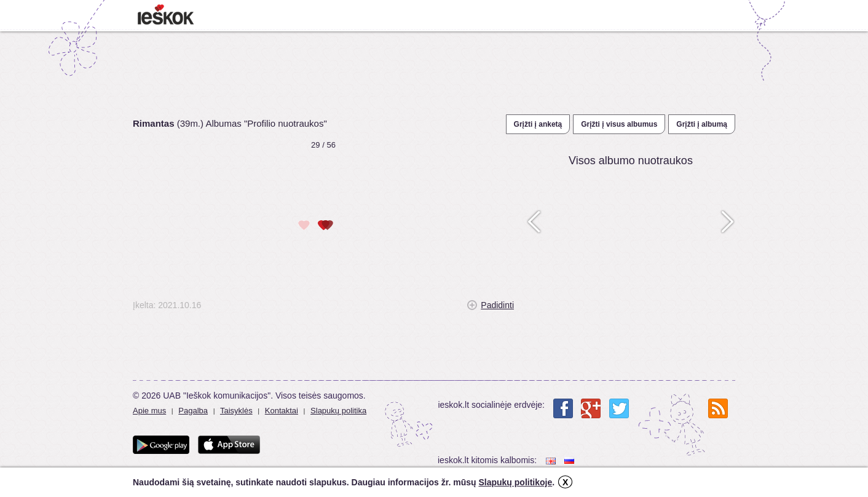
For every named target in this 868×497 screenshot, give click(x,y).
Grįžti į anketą (538, 124)
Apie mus (149, 411)
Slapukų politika (338, 411)
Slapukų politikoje (515, 482)
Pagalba (193, 411)
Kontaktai (282, 411)
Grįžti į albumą (702, 124)
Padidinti (497, 305)
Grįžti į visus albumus (619, 124)
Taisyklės (236, 411)
